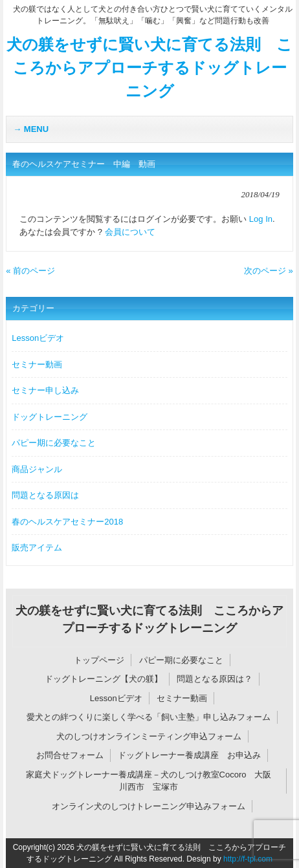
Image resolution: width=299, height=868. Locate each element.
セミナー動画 (37, 364)
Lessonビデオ (38, 338)
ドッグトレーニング (50, 417)
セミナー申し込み (45, 390)
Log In (261, 219)
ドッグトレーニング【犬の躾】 (104, 679)
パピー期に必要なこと (54, 443)
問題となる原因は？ (215, 679)
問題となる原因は (45, 495)
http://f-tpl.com (248, 859)
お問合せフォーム (70, 755)
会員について (130, 232)
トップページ (99, 660)
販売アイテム (37, 548)
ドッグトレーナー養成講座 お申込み (189, 755)
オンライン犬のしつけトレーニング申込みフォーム (149, 806)
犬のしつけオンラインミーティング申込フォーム (149, 736)
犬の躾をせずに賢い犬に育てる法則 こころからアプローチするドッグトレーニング (149, 68)
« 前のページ (30, 271)
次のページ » (269, 271)
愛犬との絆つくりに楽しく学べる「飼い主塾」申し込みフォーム (149, 717)
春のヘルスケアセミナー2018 (67, 522)
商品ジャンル (37, 469)
